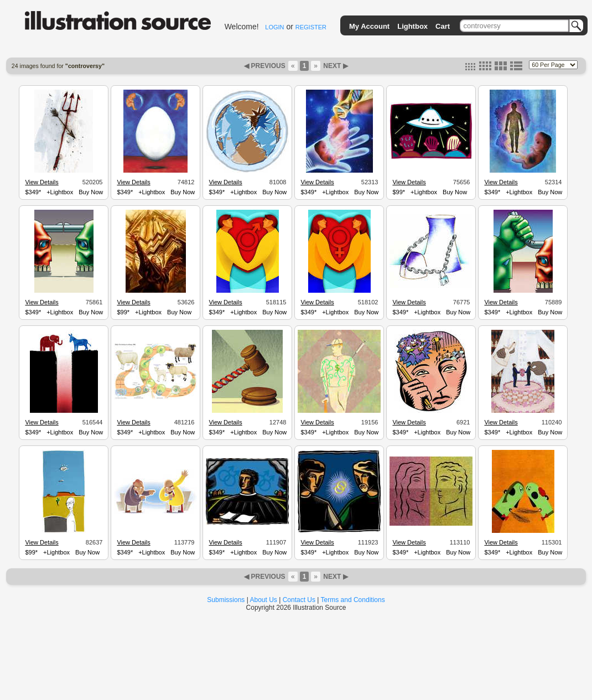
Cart (443, 26)
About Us (264, 600)
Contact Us (299, 600)
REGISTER (311, 27)
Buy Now (91, 192)
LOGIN (274, 27)
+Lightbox (60, 192)
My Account (369, 26)
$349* (33, 192)
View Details (41, 182)
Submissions (226, 600)
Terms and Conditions (353, 600)
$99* (399, 192)
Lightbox (412, 26)
